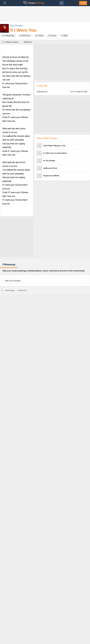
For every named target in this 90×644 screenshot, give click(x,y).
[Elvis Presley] (10, 290)
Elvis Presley (16, 26)
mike (72, 92)
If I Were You (23, 30)
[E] (2, 290)
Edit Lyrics (28, 42)
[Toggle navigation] (5, 3)
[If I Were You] (22, 290)
